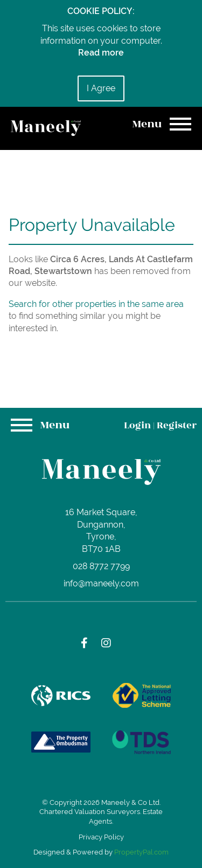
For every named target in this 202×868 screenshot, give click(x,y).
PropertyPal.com (141, 852)
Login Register (160, 425)
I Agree (101, 88)
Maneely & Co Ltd (130, 802)
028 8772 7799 (101, 566)
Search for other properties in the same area (96, 304)
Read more (101, 53)
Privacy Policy (101, 837)
